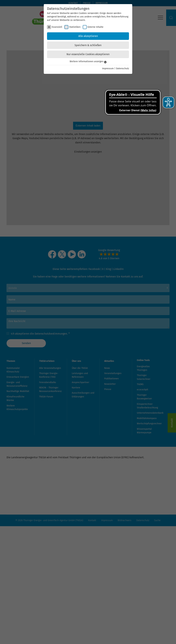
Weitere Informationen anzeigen (88, 61)
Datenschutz (122, 69)
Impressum (108, 69)
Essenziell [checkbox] (57, 27)
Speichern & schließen (88, 45)
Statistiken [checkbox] (75, 27)
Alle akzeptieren (88, 36)
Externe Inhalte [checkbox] (95, 27)
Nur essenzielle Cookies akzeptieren (88, 54)
